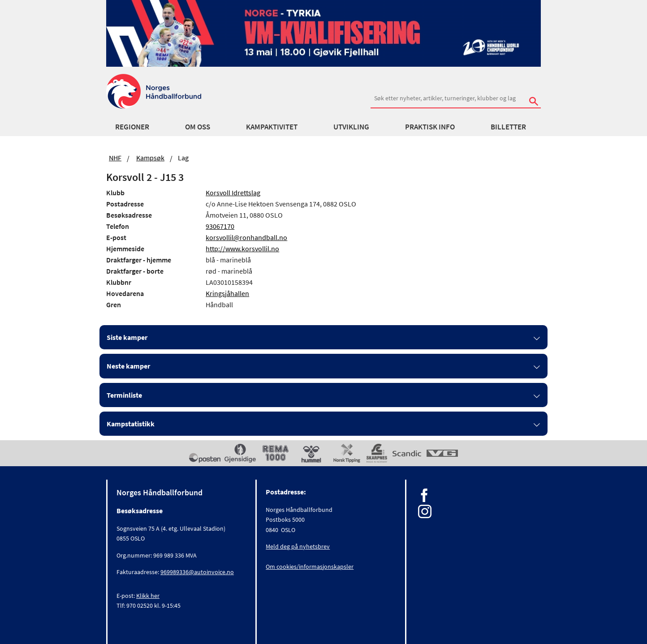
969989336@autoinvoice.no (197, 572)
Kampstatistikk (131, 424)
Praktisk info (430, 127)
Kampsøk (150, 158)
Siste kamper (127, 337)
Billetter (508, 127)
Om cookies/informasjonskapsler (310, 567)
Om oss (198, 127)
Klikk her (148, 596)
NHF (115, 158)
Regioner (132, 127)
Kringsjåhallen (227, 293)
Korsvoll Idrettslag (233, 193)
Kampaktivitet (272, 127)
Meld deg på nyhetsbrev (298, 546)
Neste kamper (128, 366)
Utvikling (351, 127)
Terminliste (124, 395)
